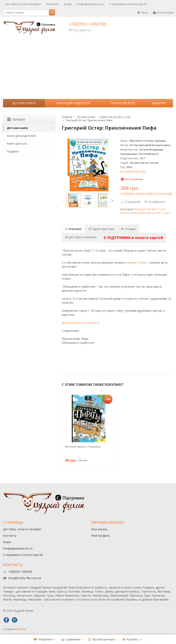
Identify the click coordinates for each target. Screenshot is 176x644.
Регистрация (163, 12)
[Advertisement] (88, 69)
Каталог (16, 119)
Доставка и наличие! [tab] (81, 237)
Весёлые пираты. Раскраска (83, 446)
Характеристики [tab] (101, 229)
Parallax (21, 629)
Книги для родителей (73, 103)
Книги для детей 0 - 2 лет (150, 209)
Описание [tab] (73, 229)
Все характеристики (133, 171)
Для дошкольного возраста (81, 323)
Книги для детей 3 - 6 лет (155, 213)
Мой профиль (100, 536)
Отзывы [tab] (128, 229)
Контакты (53, 4)
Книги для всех (123, 103)
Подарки (159, 103)
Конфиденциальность (90, 4)
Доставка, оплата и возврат (23, 4)
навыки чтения (137, 263)
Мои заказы (99, 529)
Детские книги (24, 103)
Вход (143, 12)
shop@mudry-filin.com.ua (25, 578)
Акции (68, 4)
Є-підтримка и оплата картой (128, 4)
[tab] (133, 238)
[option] (73, 200)
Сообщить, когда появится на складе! (146, 193)
